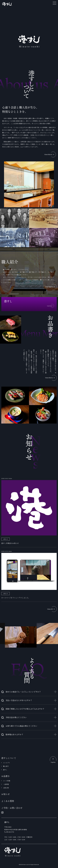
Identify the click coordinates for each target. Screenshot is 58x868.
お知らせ (6, 794)
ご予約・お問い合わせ (12, 808)
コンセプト (7, 763)
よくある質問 (8, 801)
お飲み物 (6, 788)
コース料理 (7, 781)
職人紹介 (6, 766)
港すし (5, 770)
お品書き (6, 776)
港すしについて (9, 758)
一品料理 (6, 784)
